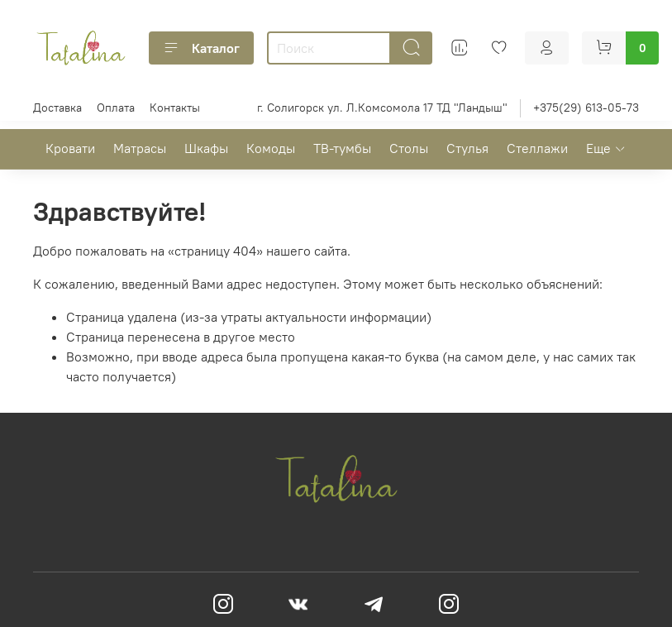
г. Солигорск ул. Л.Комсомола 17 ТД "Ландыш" (382, 108)
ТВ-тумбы (342, 148)
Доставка (57, 108)
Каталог (201, 48)
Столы (409, 148)
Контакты (175, 108)
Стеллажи (537, 148)
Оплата (116, 108)
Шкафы (206, 148)
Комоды (271, 148)
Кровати (70, 148)
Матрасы (140, 148)
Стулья (467, 148)
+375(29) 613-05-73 (586, 108)
